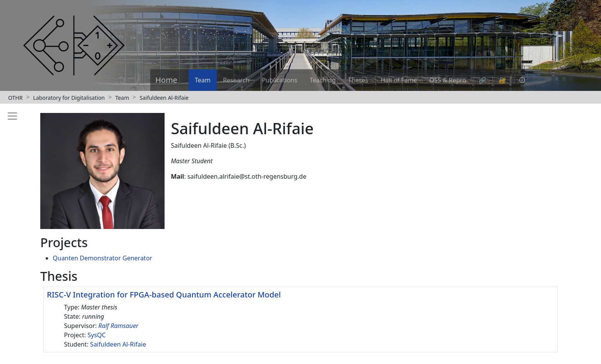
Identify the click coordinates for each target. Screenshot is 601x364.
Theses (358, 80)
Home (166, 80)
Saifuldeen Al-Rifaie (164, 98)
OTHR (15, 98)
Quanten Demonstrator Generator (102, 258)
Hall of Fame (399, 80)
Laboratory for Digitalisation (69, 98)
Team (203, 80)
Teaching (323, 80)
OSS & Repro (448, 80)
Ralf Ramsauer (118, 326)
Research (236, 80)
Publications (279, 80)
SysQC (97, 335)
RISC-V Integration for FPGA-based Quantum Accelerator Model (164, 295)
